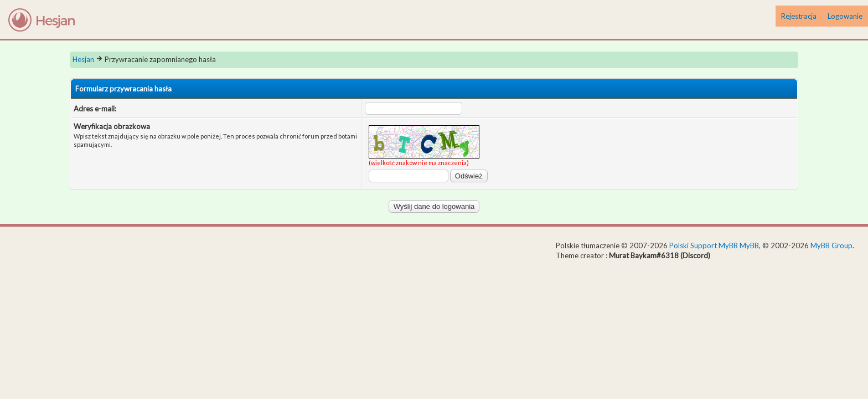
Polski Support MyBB (704, 245)
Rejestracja (799, 16)
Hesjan (83, 59)
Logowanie (845, 16)
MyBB (749, 245)
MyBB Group (831, 245)
